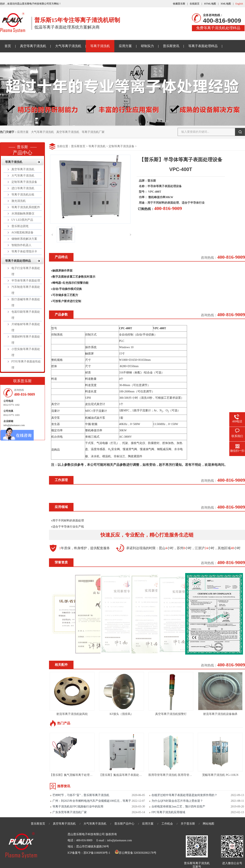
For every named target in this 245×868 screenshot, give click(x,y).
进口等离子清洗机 (23, 188)
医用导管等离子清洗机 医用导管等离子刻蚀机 (177, 775)
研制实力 (147, 46)
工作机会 (167, 824)
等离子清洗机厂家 (93, 132)
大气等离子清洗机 (68, 46)
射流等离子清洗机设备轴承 (220, 714)
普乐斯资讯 (171, 46)
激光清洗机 (19, 201)
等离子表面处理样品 (203, 46)
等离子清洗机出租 (23, 195)
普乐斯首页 (78, 146)
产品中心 (22, 149)
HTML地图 (210, 4)
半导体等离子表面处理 (26, 281)
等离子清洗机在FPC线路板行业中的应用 (78, 807)
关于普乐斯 (13, 58)
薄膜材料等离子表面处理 (26, 340)
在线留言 (195, 4)
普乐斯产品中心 (124, 824)
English (239, 4)
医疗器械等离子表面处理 (26, 302)
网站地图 (208, 824)
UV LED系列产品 (22, 220)
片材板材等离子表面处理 (26, 327)
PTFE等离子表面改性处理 (26, 365)
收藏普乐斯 (179, 4)
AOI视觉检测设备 (23, 232)
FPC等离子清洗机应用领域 (168, 812)
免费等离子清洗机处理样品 (218, 28)
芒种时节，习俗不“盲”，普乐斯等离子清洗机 (81, 795)
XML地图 (226, 4)
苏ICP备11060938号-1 (97, 853)
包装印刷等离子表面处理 (26, 315)
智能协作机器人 (21, 245)
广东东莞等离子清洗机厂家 (70, 812)
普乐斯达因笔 (20, 226)
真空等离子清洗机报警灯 (171, 714)
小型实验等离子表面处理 (26, 352)
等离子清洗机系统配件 (26, 207)
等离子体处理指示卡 (24, 251)
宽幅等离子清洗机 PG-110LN (220, 775)
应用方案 (125, 46)
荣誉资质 (61, 562)
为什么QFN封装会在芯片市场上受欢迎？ (177, 801)
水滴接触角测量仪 (23, 214)
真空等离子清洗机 (33, 46)
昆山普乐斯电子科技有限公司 (86, 834)
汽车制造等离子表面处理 (26, 290)
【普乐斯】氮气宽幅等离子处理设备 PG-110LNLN (81, 775)
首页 (8, 46)
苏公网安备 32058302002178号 (136, 853)
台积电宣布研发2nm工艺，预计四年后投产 (178, 807)
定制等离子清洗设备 (121, 146)
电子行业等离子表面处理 (26, 271)
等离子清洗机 (100, 46)
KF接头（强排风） (121, 714)
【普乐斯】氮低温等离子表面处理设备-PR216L (129, 775)
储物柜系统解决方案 (24, 239)
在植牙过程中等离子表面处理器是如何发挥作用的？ (184, 795)
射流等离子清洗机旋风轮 (72, 714)
